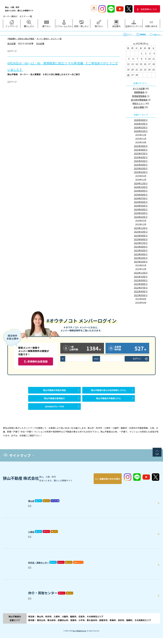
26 (128, 75)
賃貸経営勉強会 (139, 96)
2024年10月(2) (141, 187)
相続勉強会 (139, 92)
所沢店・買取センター (44, 567)
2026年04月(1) (141, 120)
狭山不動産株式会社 (79, 637)
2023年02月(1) (141, 262)
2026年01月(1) (141, 131)
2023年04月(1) (141, 254)
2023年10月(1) (141, 232)
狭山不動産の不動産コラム (109, 403)
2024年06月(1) (141, 202)
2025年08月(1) (141, 150)
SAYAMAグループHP (54, 414)
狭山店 (33, 506)
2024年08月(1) (141, 195)
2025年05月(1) (141, 161)
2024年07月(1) (141, 198)
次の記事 (40, 44)
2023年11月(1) (141, 228)
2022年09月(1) (141, 280)
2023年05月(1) (141, 250)
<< (134, 44)
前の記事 (12, 44)
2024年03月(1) (141, 213)
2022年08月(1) (141, 284)
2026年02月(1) (141, 127)
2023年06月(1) (141, 247)
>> (147, 44)
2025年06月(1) (141, 157)
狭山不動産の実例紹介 (55, 403)
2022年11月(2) (141, 273)
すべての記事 (139, 89)
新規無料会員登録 (37, 361)
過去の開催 (139, 107)
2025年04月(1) (141, 165)
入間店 (33, 537)
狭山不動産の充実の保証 (55, 392)
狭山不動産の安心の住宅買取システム (109, 392)
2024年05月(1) (141, 206)
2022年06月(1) (141, 291)
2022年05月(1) (141, 295)
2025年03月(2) (141, 168)
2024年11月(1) (141, 183)
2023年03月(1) (141, 258)
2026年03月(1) (141, 124)
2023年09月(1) (141, 236)
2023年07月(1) (141, 243)
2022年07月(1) (141, 288)
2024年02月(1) (141, 217)
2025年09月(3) (141, 146)
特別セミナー (139, 103)
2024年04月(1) (141, 209)
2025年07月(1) (141, 153)
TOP (157, 463)
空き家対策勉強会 (139, 100)
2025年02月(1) (141, 172)
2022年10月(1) (141, 277)
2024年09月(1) (141, 191)
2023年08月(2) (141, 239)
